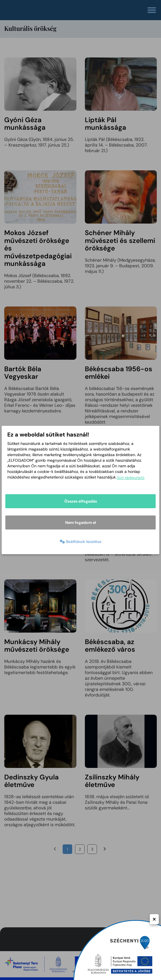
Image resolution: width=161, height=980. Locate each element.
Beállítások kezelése (81, 542)
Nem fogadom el (81, 522)
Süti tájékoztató (131, 478)
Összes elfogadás (81, 501)
